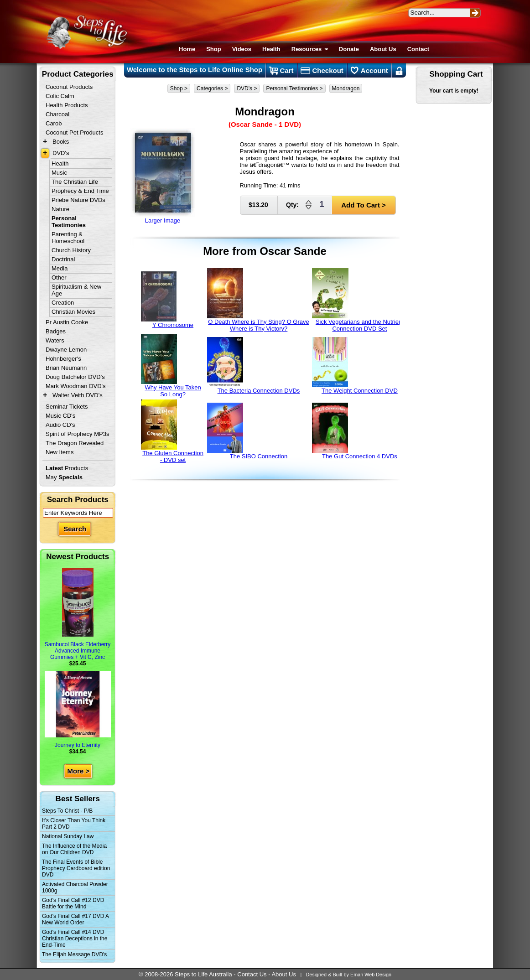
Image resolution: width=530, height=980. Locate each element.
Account (369, 71)
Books (61, 142)
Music (59, 173)
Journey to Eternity (78, 710)
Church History (71, 250)
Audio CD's (60, 425)
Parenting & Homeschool (68, 238)
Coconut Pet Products (74, 132)
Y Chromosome (167, 300)
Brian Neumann (66, 368)
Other (59, 277)
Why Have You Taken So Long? (171, 366)
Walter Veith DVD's (78, 395)
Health (271, 49)
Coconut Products (69, 87)
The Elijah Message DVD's (74, 954)
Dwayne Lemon (66, 350)
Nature (60, 209)
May (64, 477)
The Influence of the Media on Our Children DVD (74, 849)
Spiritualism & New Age (76, 290)
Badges (56, 331)
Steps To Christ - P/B (67, 811)
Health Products (67, 105)
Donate (349, 49)
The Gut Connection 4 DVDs (354, 431)
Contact (418, 49)
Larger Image (163, 176)
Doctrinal (63, 259)
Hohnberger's (63, 359)
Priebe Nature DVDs (78, 200)
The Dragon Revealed (75, 443)
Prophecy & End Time (80, 191)
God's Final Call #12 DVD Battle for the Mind (73, 903)
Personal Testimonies (69, 222)
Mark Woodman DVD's (76, 386)
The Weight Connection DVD (355, 366)
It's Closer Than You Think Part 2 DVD (74, 824)
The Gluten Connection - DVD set (172, 431)
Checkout (322, 71)
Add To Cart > (364, 205)
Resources (310, 49)
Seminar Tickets (67, 407)
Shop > (179, 88)
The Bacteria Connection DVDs (254, 366)
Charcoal (57, 114)
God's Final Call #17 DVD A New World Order (75, 919)
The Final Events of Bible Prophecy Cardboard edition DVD (76, 868)
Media (60, 268)
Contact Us (252, 974)
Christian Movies (73, 312)
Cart (281, 71)
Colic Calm (60, 96)
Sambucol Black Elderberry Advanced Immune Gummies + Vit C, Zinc (78, 614)
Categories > (212, 88)
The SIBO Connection (247, 431)
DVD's (61, 153)
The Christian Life (75, 182)
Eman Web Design (371, 975)
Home (187, 49)
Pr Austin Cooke (67, 322)
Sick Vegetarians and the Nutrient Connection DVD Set (358, 300)
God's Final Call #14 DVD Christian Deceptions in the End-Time (75, 939)
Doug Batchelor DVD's (75, 377)
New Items (60, 452)
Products (67, 468)
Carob (54, 123)
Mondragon (346, 88)
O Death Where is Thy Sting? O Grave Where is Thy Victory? (258, 300)
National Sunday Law (68, 836)
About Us (383, 49)
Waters (55, 340)
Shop (214, 49)
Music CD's (60, 416)
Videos (242, 49)
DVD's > (247, 88)
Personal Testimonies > (294, 88)
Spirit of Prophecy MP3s (77, 434)
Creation (63, 303)
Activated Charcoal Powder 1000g (75, 887)
